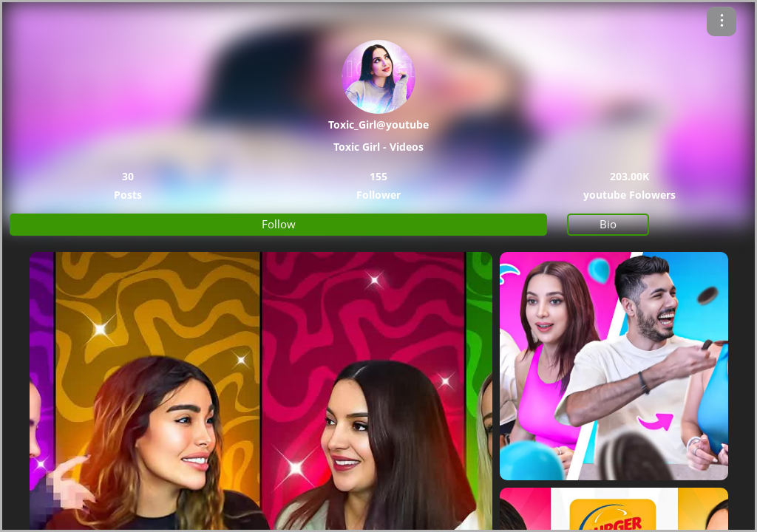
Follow (279, 224)
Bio (608, 224)
